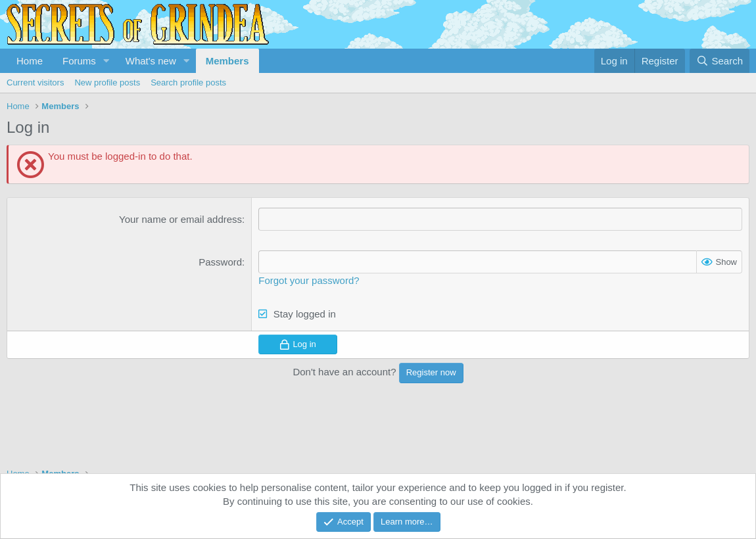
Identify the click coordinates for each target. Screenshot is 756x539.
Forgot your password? (309, 280)
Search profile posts (188, 82)
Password (220, 262)
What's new (151, 61)
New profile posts (107, 82)
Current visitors (35, 82)
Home (30, 61)
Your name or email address (180, 219)
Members (227, 61)
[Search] (720, 61)
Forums (79, 61)
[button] (106, 61)
